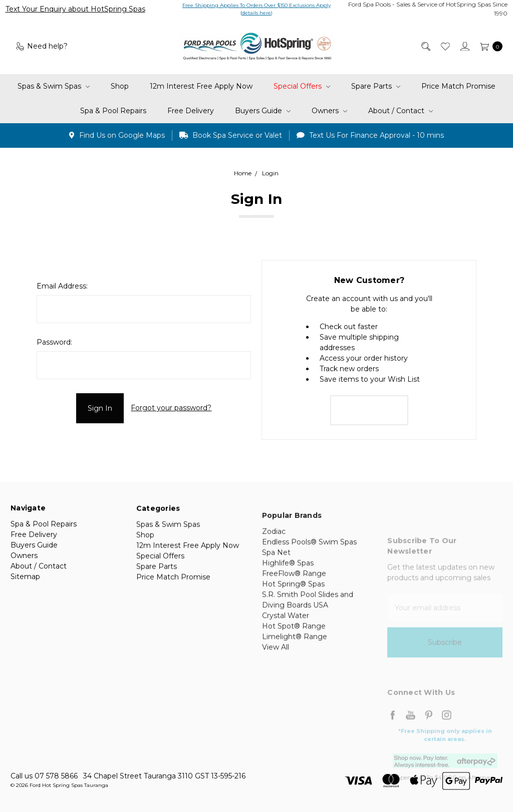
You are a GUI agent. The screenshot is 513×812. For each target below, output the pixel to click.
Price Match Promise (458, 86)
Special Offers (302, 86)
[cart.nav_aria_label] (489, 46)
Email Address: (62, 286)
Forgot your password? (171, 408)
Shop (120, 86)
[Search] (425, 46)
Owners (329, 111)
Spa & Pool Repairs (113, 111)
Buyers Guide (263, 111)
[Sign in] (464, 46)
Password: (54, 342)
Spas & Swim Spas (54, 86)
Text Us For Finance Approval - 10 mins (370, 135)
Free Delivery (191, 111)
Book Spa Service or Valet (231, 135)
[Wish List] (445, 46)
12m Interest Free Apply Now (201, 86)
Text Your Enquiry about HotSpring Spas (75, 9)
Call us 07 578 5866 (44, 776)
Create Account (369, 410)
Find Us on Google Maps (117, 135)
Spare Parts (376, 86)
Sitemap (25, 582)
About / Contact (401, 111)
